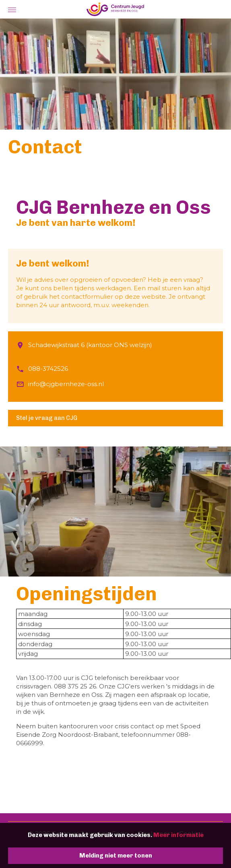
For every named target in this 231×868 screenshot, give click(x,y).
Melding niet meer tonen (116, 856)
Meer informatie (178, 835)
